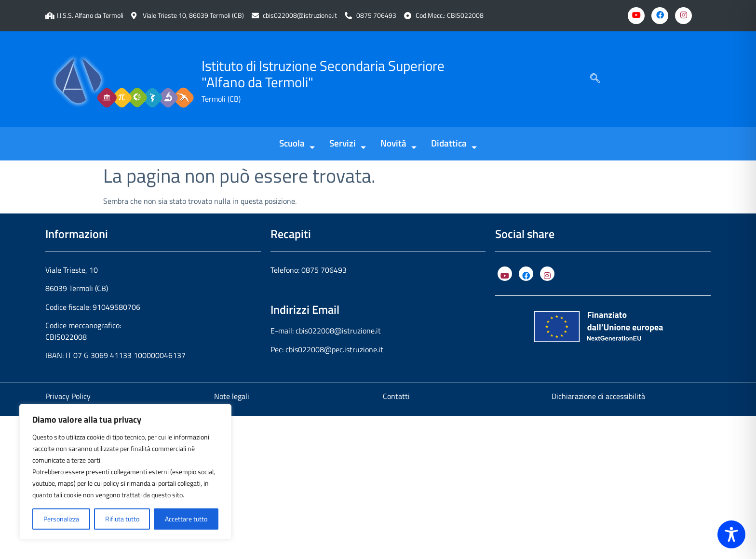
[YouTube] (505, 274)
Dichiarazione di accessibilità (598, 396)
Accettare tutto (186, 519)
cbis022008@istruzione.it (300, 16)
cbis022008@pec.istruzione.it (334, 349)
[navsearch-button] (595, 79)
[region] (125, 472)
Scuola (297, 144)
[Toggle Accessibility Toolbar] (731, 534)
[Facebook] (660, 16)
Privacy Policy (68, 396)
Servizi (348, 144)
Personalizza (61, 519)
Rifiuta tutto (122, 519)
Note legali (232, 396)
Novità (398, 144)
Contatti (396, 396)
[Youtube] (636, 16)
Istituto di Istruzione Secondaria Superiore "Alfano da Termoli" (323, 74)
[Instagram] (683, 16)
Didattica (454, 144)
